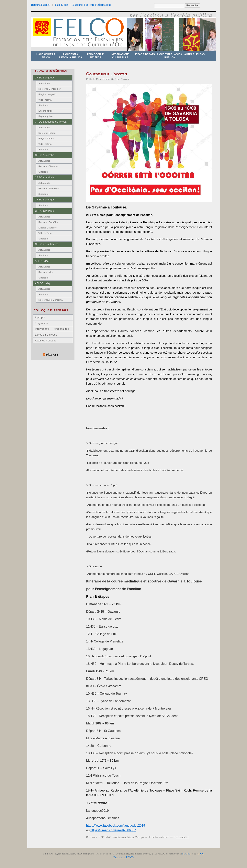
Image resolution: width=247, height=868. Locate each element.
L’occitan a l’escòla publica (71, 56)
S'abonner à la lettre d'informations (92, 5)
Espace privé (46, 116)
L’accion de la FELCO (46, 56)
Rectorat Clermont (49, 166)
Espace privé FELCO (123, 857)
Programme (42, 323)
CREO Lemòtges (45, 200)
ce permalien (182, 837)
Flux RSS (52, 355)
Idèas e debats (145, 54)
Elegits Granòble (48, 228)
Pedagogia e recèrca (95, 56)
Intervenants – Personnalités (52, 329)
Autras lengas (194, 54)
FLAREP (187, 854)
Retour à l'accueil (41, 5)
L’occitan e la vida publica (170, 56)
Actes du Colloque (46, 341)
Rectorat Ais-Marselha (51, 300)
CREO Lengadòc (45, 78)
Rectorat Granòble (49, 222)
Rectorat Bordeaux (49, 188)
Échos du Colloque (46, 335)
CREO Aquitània (45, 177)
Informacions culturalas (120, 56)
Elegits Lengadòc (48, 94)
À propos (40, 317)
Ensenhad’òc (46, 111)
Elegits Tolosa (46, 138)
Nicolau (125, 79)
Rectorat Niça (46, 272)
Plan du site (61, 5)
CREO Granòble (45, 211)
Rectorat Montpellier (50, 89)
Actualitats (44, 83)
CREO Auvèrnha (45, 155)
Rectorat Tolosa (126, 837)
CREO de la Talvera (47, 244)
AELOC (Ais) (43, 283)
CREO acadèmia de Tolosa (51, 122)
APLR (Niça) (42, 261)
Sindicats (44, 105)
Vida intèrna (45, 100)
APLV (201, 854)
